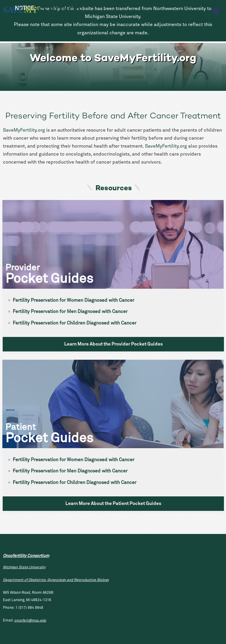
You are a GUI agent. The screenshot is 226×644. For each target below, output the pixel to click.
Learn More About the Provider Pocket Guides (113, 344)
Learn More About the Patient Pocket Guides (113, 503)
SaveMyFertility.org (24, 130)
